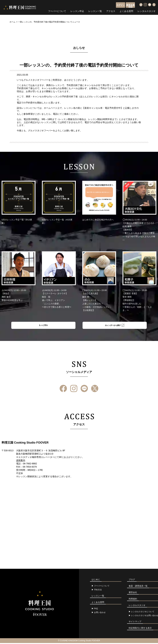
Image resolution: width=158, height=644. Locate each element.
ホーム (12, 22)
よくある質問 (126, 10)
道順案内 (21, 461)
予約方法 (98, 591)
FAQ (96, 610)
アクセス (111, 10)
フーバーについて (57, 10)
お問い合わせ (100, 613)
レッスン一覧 (95, 10)
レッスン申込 (77, 10)
